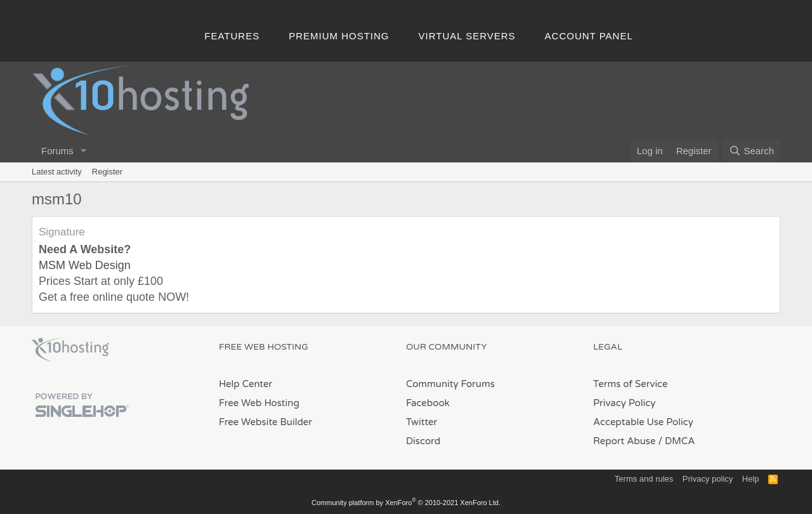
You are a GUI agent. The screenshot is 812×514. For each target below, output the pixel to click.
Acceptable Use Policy (643, 422)
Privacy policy (708, 479)
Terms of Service (631, 384)
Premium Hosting (339, 36)
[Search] (751, 151)
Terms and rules (644, 479)
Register (107, 172)
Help (751, 479)
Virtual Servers (467, 36)
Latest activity (57, 172)
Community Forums (450, 384)
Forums (57, 151)
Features (232, 36)
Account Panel (589, 36)
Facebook (428, 403)
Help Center (246, 384)
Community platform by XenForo (406, 503)
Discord (423, 441)
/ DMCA (676, 441)
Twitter (422, 422)
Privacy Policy (624, 403)
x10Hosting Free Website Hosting (70, 350)
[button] (84, 151)
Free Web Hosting (259, 403)
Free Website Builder (265, 422)
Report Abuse (625, 441)
